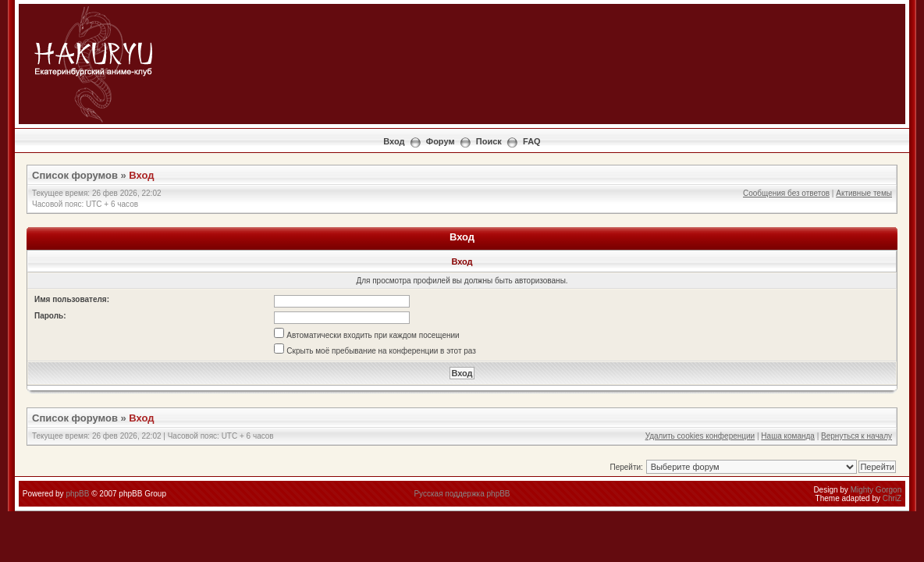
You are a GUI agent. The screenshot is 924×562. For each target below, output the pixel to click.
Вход (394, 141)
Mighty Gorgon (876, 490)
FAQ (532, 141)
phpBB (77, 494)
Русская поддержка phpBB (462, 494)
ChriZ (892, 498)
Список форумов (75, 175)
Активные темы (864, 193)
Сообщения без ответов (786, 193)
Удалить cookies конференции (700, 436)
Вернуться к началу (856, 436)
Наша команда (788, 436)
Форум (441, 141)
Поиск (489, 141)
